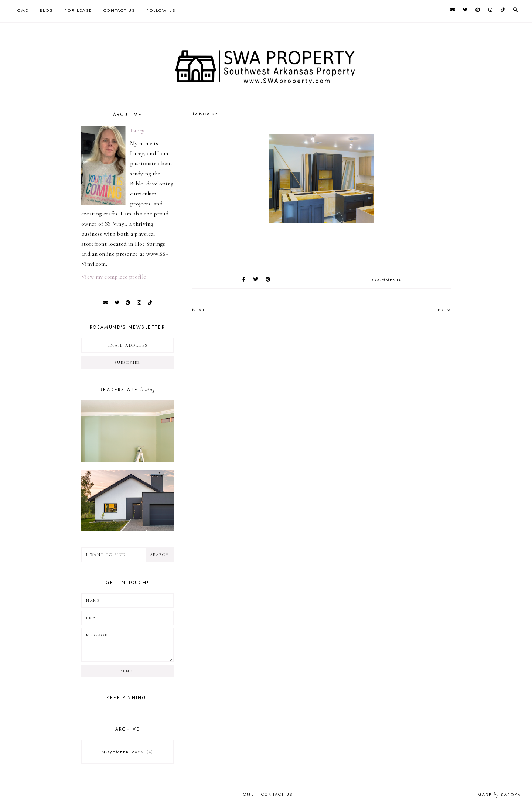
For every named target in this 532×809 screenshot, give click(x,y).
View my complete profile (114, 277)
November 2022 (127, 752)
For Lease (78, 10)
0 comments (386, 280)
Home (21, 10)
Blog (47, 10)
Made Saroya (499, 795)
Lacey (137, 130)
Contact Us (119, 10)
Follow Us (161, 10)
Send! (127, 671)
